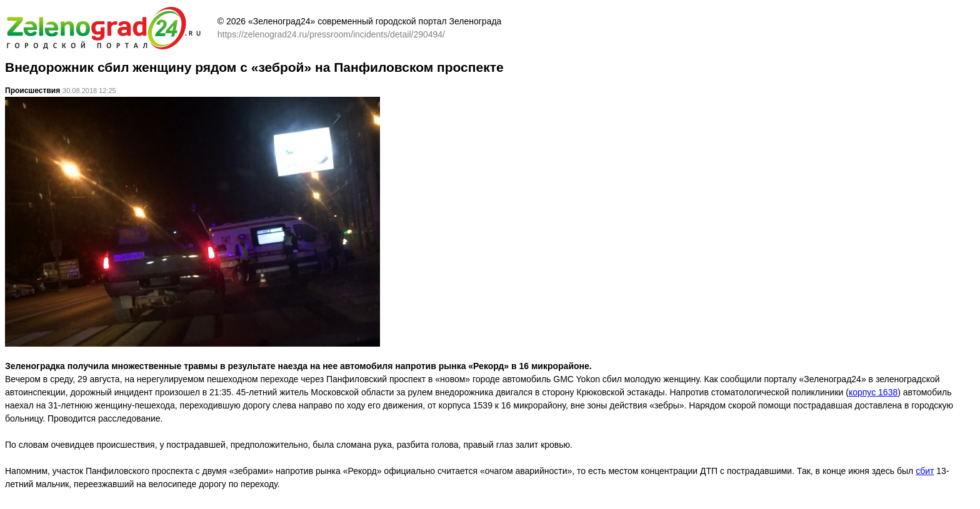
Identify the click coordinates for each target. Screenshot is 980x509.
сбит (925, 471)
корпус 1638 (873, 392)
